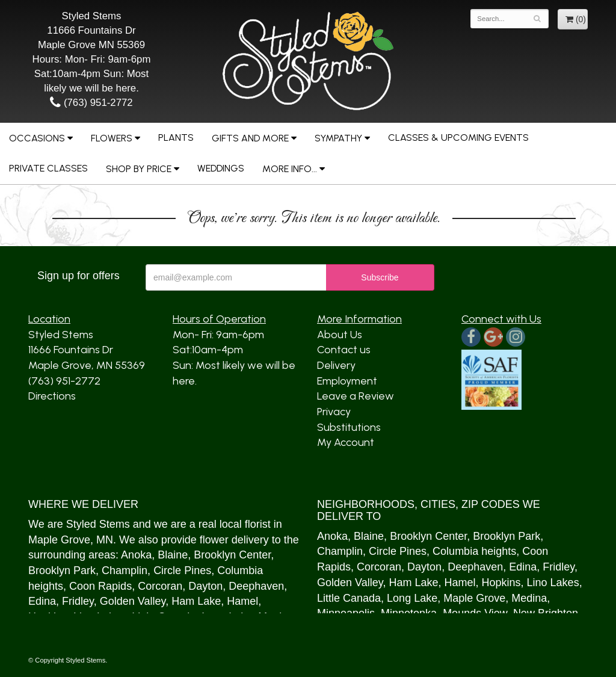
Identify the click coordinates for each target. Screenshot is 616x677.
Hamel (242, 601)
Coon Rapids (100, 586)
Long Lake (412, 598)
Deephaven (256, 586)
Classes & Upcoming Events (458, 138)
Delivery (336, 365)
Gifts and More (250, 138)
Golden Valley (133, 601)
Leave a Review (356, 396)
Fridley (78, 601)
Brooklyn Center (232, 555)
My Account (346, 442)
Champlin (125, 570)
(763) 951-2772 (91, 103)
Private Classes (48, 168)
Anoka (136, 555)
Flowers (112, 138)
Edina (42, 601)
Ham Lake (196, 601)
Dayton (205, 586)
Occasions (37, 138)
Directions (52, 396)
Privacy (334, 412)
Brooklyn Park (62, 570)
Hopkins (501, 583)
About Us (340, 335)
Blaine (173, 555)
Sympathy (338, 138)
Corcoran (160, 586)
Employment (347, 381)
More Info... (290, 169)
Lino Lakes (553, 583)
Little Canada (349, 598)
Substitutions (349, 427)
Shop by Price (139, 169)
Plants (176, 138)
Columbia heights (474, 551)
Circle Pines (182, 570)
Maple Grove (59, 540)
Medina (529, 598)
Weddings (221, 168)
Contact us (344, 350)
